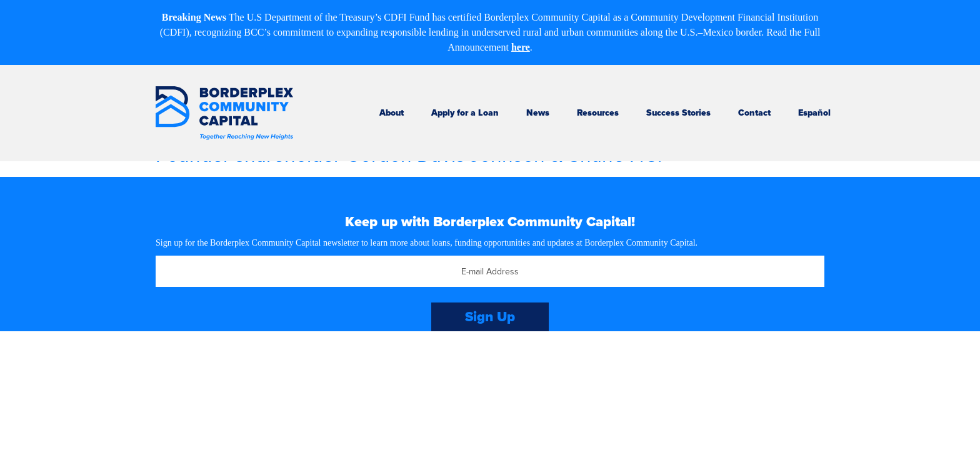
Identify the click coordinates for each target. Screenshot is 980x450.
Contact (754, 113)
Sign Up (490, 317)
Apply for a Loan (465, 113)
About (392, 113)
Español (814, 113)
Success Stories (678, 113)
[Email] (490, 271)
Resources (598, 113)
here (521, 47)
